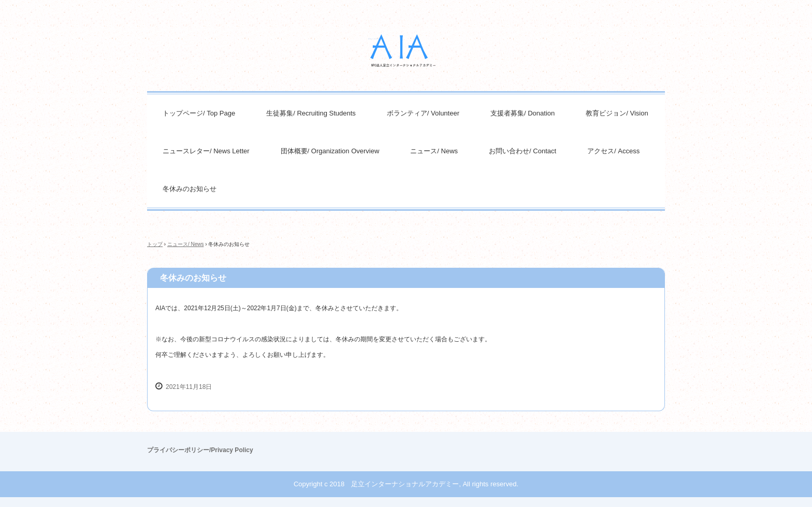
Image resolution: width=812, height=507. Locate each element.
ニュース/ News (434, 151)
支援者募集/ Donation (523, 113)
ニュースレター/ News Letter (206, 151)
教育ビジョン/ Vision (617, 113)
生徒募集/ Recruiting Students (311, 113)
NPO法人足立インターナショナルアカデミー (406, 51)
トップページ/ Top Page (199, 113)
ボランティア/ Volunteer (423, 113)
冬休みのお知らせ (190, 189)
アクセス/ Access (613, 151)
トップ (155, 244)
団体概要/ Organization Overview (330, 151)
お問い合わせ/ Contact (523, 151)
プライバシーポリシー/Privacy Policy (200, 450)
